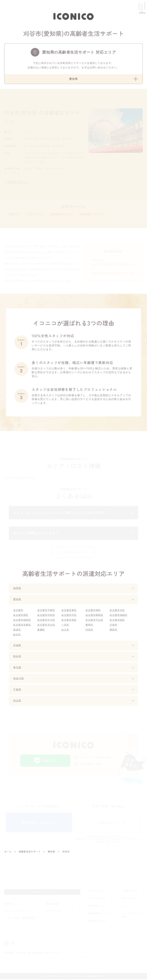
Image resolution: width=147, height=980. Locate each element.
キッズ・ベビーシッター (18, 911)
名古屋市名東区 (22, 626)
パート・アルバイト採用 (132, 916)
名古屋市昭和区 (95, 616)
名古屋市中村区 (46, 616)
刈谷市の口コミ (18, 182)
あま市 (65, 630)
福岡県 (17, 589)
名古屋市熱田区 (22, 621)
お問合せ (21, 953)
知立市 (17, 635)
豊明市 (89, 626)
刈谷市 (89, 630)
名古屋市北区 (117, 611)
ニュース (126, 906)
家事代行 (15, 215)
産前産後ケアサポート (104, 215)
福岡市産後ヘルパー (98, 914)
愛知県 (17, 600)
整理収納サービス (97, 921)
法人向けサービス (97, 891)
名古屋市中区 (69, 616)
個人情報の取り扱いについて (44, 953)
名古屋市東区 (69, 611)
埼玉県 (17, 701)
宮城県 (17, 646)
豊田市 (113, 630)
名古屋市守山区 (95, 621)
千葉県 (17, 690)
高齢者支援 (53, 904)
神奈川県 (19, 679)
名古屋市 (18, 611)
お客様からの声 (130, 891)
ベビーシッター (39, 215)
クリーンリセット (97, 899)
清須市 (17, 630)
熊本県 (17, 657)
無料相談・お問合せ (39, 823)
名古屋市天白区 (46, 626)
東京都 (17, 668)
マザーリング (54, 911)
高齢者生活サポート (69, 215)
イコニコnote (129, 899)
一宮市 (65, 626)
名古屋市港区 (69, 621)
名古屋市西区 (21, 616)
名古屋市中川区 (46, 621)
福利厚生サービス (97, 906)
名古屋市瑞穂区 (119, 616)
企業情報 (9, 953)
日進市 (113, 626)
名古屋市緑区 (117, 621)
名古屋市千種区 (46, 611)
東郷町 (41, 630)
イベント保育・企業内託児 (20, 918)
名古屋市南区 (93, 611)
